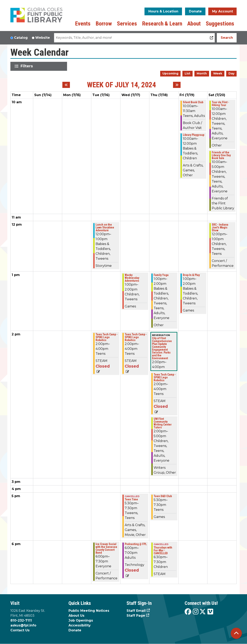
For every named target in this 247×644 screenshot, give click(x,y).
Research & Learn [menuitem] (162, 24)
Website (43, 38)
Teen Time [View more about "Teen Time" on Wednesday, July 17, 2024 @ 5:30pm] (131, 499)
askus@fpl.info (23, 625)
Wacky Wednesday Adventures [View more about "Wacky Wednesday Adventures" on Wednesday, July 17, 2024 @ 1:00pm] (132, 278)
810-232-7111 (21, 620)
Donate (195, 11)
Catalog (21, 38)
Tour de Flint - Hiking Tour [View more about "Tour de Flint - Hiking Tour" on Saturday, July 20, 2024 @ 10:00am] (220, 104)
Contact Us (20, 630)
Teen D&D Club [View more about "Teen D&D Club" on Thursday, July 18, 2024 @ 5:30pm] (163, 496)
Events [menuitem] (83, 24)
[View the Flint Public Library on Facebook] (188, 612)
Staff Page (136, 616)
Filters (27, 66)
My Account (223, 11)
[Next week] (177, 85)
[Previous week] (66, 85)
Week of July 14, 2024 (121, 85)
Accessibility (80, 625)
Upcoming (170, 73)
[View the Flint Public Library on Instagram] (196, 612)
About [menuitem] (194, 24)
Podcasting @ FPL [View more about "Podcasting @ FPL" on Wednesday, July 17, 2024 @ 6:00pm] (136, 544)
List (187, 73)
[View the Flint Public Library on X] (203, 612)
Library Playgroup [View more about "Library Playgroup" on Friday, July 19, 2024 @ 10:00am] (194, 135)
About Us (76, 616)
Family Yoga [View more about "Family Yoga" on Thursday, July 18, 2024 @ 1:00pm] (161, 275)
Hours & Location (163, 11)
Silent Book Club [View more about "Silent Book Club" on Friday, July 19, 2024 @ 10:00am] (193, 102)
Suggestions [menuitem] (220, 24)
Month (202, 73)
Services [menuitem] (127, 24)
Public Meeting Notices (89, 611)
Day (231, 73)
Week (218, 73)
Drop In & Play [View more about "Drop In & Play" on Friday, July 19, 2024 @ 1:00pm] (191, 275)
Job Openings (81, 620)
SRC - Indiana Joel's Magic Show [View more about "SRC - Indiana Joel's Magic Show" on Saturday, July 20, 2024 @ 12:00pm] (220, 227)
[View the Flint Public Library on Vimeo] (210, 612)
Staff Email (136, 611)
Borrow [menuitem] (104, 24)
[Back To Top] (236, 633)
